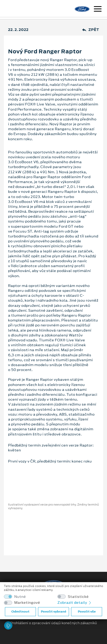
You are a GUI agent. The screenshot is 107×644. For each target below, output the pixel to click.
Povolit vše (87, 612)
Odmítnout (20, 612)
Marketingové (27, 603)
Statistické (78, 597)
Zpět (91, 30)
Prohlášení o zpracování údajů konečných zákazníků (54, 623)
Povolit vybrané (53, 612)
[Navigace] (98, 10)
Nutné (20, 597)
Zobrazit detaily (75, 602)
